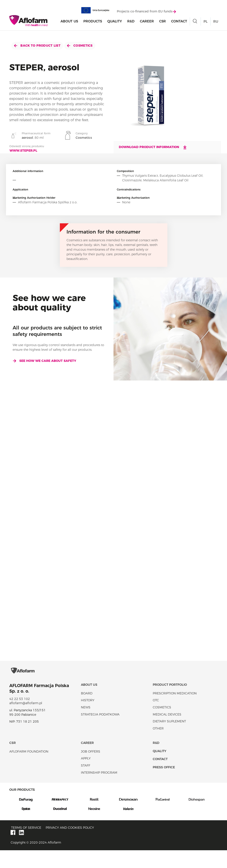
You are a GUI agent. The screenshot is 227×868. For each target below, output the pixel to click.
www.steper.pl (23, 151)
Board (87, 711)
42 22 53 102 (20, 717)
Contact (179, 23)
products (93, 23)
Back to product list (37, 46)
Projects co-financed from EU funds (146, 13)
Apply (86, 776)
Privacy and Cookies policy (70, 845)
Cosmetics (80, 46)
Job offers (91, 769)
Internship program (99, 790)
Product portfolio (170, 702)
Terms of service (26, 845)
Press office (164, 785)
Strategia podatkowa (100, 732)
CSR (162, 23)
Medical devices (167, 732)
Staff (86, 783)
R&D (131, 23)
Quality (115, 23)
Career (147, 23)
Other (158, 746)
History (88, 718)
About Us (69, 23)
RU (216, 23)
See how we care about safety (44, 361)
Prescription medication (175, 711)
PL (205, 23)
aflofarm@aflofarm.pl (26, 721)
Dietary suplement (169, 739)
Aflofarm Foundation (29, 769)
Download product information (153, 147)
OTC (156, 718)
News (86, 725)
